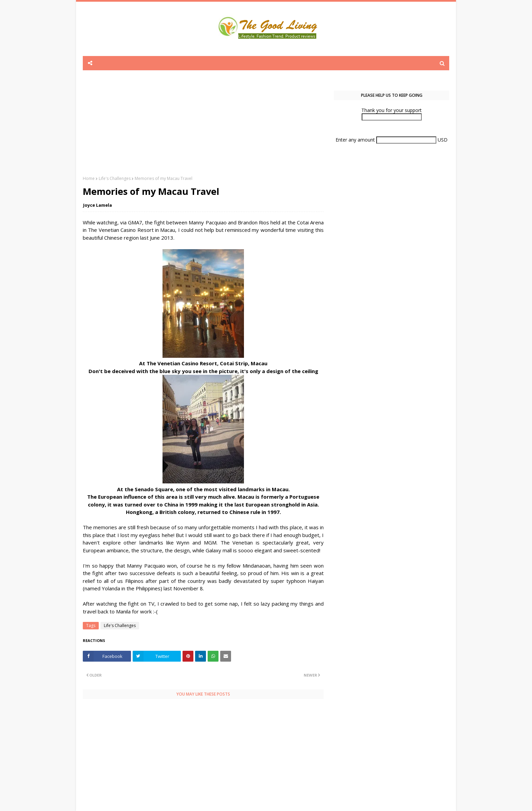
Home (89, 178)
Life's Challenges (115, 178)
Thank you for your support (392, 110)
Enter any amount (356, 140)
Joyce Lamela (98, 205)
